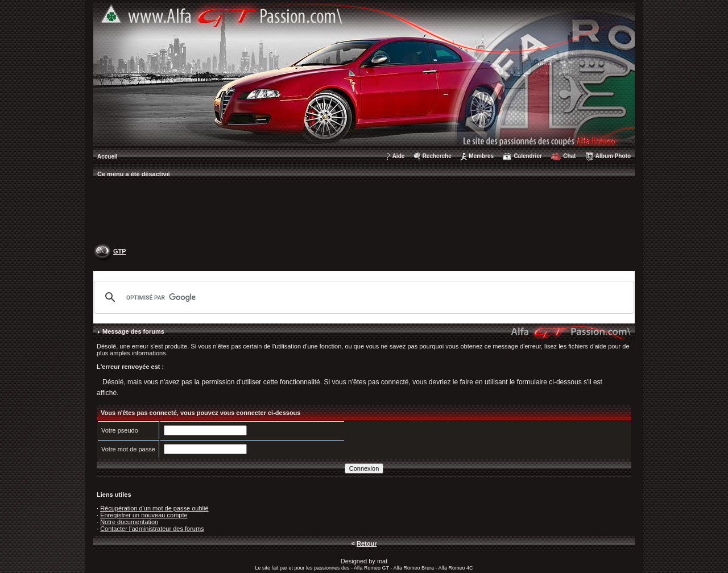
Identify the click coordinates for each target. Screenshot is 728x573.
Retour (367, 543)
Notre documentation (129, 522)
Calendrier (528, 156)
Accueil (107, 157)
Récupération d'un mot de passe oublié (154, 508)
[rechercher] (362, 297)
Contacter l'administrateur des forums (152, 529)
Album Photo (613, 156)
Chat (569, 156)
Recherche (437, 156)
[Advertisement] (364, 214)
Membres (481, 156)
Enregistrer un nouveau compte (144, 515)
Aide (399, 156)
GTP (120, 251)
